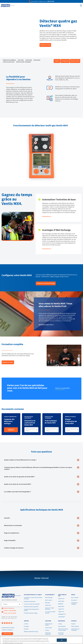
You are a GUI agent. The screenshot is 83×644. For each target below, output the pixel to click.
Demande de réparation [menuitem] (30, 602)
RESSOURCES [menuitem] (37, 60)
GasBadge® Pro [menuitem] (62, 615)
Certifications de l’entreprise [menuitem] (75, 630)
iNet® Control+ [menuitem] (49, 601)
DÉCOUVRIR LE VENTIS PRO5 (46, 325)
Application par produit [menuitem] (49, 625)
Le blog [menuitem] (60, 625)
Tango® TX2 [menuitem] (61, 612)
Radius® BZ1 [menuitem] (61, 607)
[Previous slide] (49, 355)
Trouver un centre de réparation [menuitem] (32, 604)
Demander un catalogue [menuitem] (74, 604)
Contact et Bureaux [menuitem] (9, 608)
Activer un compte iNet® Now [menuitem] (50, 609)
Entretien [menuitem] (26, 630)
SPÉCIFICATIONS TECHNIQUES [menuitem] (23, 62)
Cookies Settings (7, 634)
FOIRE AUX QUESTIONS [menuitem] (9, 62)
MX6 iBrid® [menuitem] (61, 604)
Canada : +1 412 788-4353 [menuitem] (10, 611)
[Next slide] (79, 355)
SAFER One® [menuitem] (48, 606)
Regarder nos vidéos (8, 362)
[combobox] (31, 430)
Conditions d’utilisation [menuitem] (7, 630)
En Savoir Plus (46, 217)
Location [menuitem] (26, 625)
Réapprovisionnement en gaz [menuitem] (31, 632)
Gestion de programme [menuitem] (48, 634)
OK (62, 641)
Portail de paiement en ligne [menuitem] (31, 614)
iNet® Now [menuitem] (48, 603)
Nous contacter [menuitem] (75, 598)
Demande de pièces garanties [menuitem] (31, 607)
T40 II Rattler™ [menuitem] (62, 617)
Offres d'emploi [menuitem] (75, 627)
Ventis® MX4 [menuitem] (61, 602)
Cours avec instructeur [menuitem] (61, 634)
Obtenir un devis (75, 61)
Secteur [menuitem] (47, 631)
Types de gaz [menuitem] (49, 629)
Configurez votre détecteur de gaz (46, 283)
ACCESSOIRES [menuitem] (29, 60)
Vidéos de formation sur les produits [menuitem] (63, 630)
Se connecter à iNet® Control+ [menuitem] (50, 613)
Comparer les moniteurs (11, 430)
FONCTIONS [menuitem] (21, 60)
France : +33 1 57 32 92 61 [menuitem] (10, 613)
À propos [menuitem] (73, 625)
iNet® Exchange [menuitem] (49, 598)
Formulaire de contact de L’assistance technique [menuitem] (33, 599)
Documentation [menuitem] (62, 627)
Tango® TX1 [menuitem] (61, 609)
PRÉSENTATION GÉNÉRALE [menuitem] (9, 60)
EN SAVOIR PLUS (46, 249)
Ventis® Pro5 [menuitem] (61, 599)
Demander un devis (45, 45)
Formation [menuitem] (26, 627)
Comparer (57, 61)
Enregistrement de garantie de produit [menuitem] (31, 610)
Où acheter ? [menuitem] (74, 601)
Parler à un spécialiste (63, 388)
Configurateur (65, 61)
